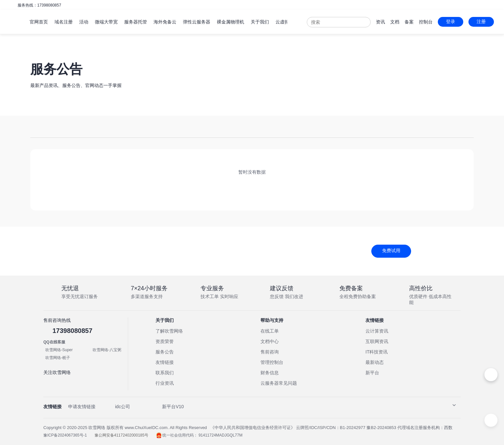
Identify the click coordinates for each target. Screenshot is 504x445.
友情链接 (165, 362)
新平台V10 (173, 407)
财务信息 (270, 373)
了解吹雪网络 (169, 331)
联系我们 (165, 373)
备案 (411, 22)
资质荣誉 (165, 341)
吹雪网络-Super (59, 350)
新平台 (372, 373)
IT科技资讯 (377, 352)
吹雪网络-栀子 (58, 358)
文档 (397, 22)
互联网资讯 (377, 341)
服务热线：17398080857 (39, 5)
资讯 (382, 22)
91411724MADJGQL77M (221, 435)
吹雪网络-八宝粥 (107, 350)
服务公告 (165, 352)
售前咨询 (270, 352)
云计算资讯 (377, 331)
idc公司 (123, 407)
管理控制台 (272, 362)
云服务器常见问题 (279, 383)
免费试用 (391, 251)
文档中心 (270, 341)
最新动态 (375, 362)
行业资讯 (165, 383)
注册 (483, 22)
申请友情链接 (82, 407)
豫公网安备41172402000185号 (122, 435)
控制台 (428, 22)
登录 (452, 22)
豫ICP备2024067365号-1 (66, 435)
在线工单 (270, 331)
